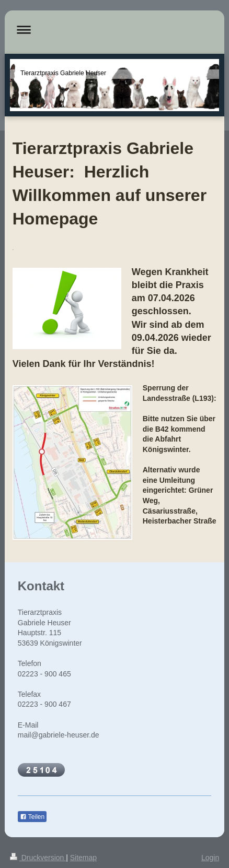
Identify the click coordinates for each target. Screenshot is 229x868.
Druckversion (38, 858)
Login (210, 858)
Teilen (32, 817)
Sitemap (83, 858)
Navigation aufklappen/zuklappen (115, 29)
